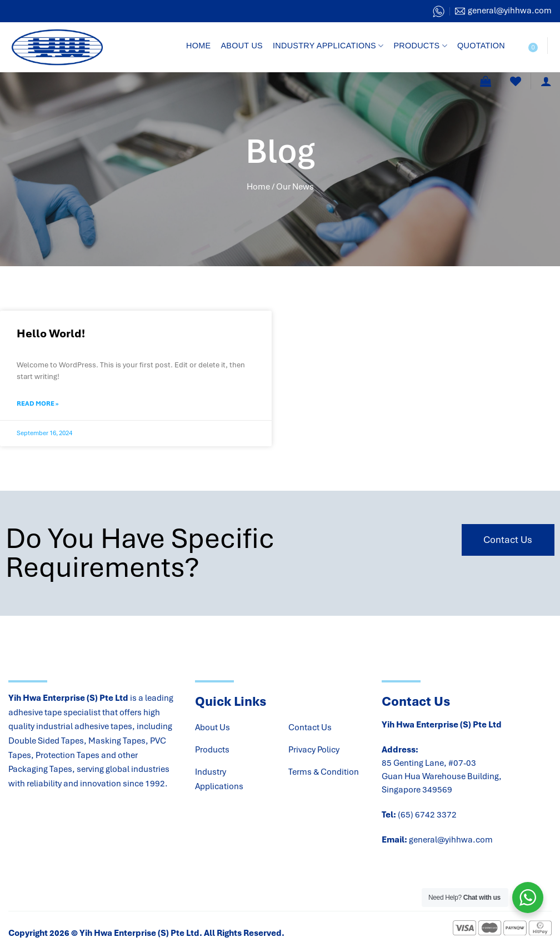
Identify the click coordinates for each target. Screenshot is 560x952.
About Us (242, 46)
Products (420, 46)
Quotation (481, 46)
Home (198, 46)
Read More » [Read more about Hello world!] (37, 403)
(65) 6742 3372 (427, 815)
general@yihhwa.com (451, 840)
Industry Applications (328, 46)
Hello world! (51, 333)
